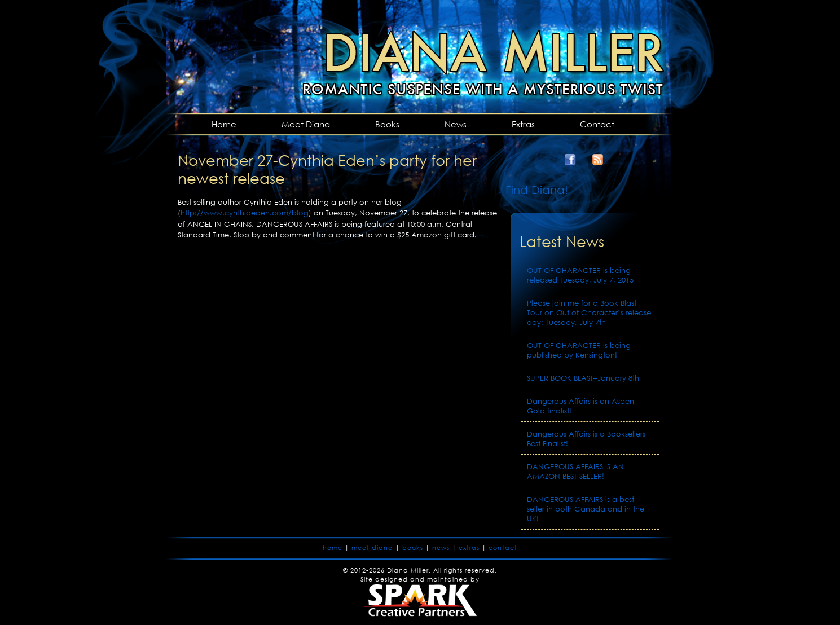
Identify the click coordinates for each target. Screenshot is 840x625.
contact (503, 548)
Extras (523, 124)
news (441, 548)
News (456, 124)
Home (224, 124)
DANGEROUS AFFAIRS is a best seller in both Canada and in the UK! (586, 509)
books (413, 548)
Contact (597, 124)
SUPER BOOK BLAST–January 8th (583, 378)
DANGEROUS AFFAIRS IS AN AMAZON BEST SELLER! (575, 472)
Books (387, 124)
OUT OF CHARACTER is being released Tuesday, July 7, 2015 (580, 275)
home (333, 548)
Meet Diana (306, 124)
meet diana (372, 548)
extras (469, 548)
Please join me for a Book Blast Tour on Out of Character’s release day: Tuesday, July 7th (589, 313)
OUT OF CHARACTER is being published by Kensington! (579, 350)
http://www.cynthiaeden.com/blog (245, 213)
